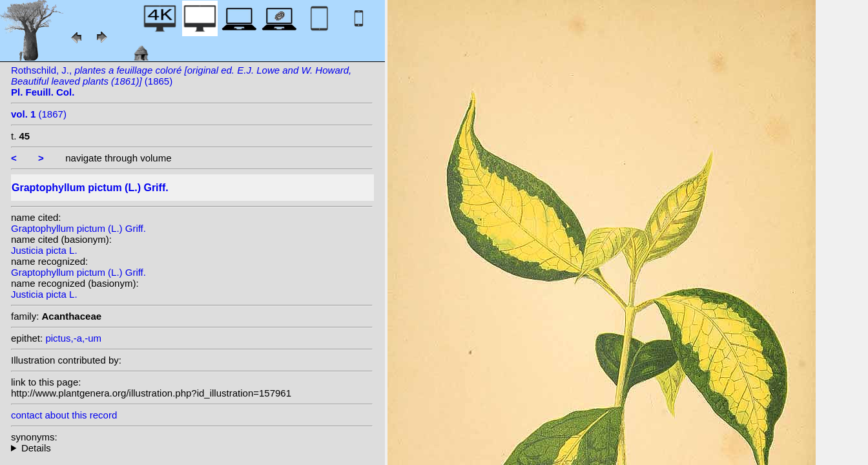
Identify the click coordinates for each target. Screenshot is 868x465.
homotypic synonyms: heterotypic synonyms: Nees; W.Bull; (192, 448)
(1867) (39, 114)
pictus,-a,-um (73, 338)
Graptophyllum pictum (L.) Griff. (78, 228)
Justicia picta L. (44, 250)
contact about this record (64, 415)
